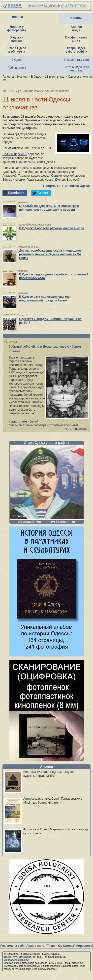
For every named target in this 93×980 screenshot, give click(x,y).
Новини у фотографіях (17, 29)
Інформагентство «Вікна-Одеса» (67, 186)
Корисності (85, 946)
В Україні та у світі (76, 60)
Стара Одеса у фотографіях (46, 443)
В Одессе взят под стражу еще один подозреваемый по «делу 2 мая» (46, 299)
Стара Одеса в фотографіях (76, 50)
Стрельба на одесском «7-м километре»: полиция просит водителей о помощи (49, 208)
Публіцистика (17, 68)
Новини (76, 18)
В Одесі (17, 60)
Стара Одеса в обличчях (17, 50)
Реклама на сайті (13, 946)
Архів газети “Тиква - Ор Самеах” (51, 946)
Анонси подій (76, 29)
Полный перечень (15, 154)
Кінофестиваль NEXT (76, 39)
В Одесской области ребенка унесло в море (52, 228)
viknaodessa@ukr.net (17, 960)
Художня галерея (17, 39)
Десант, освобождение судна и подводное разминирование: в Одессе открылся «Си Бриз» (50, 254)
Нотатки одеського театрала (76, 69)
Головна (17, 17)
